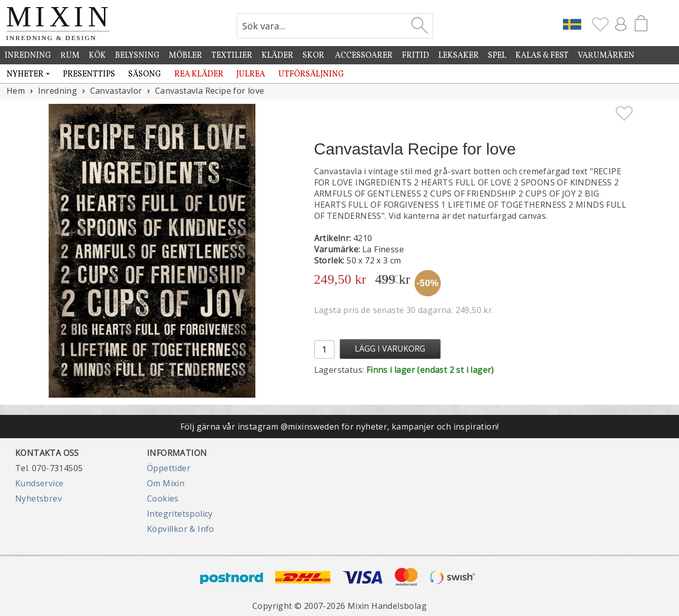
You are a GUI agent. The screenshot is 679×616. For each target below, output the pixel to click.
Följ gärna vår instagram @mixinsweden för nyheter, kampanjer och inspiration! (340, 427)
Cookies (163, 498)
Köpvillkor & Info (181, 529)
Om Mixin (166, 483)
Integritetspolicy (180, 514)
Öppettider (169, 468)
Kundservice (39, 483)
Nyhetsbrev (39, 498)
